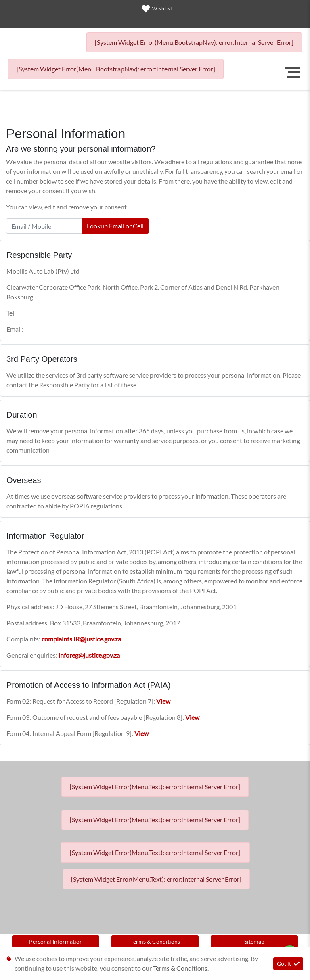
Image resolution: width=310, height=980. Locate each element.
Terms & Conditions (155, 941)
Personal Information (56, 941)
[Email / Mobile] (44, 226)
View (163, 701)
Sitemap (254, 941)
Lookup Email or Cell (115, 226)
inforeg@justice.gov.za (89, 655)
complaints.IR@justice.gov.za (81, 639)
